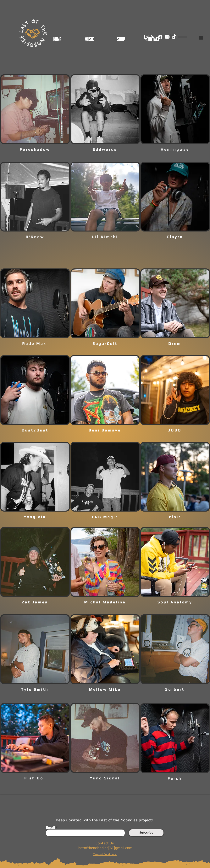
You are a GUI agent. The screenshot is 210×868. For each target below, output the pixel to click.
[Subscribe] (146, 833)
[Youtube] (167, 37)
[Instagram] (153, 37)
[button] (201, 37)
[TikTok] (174, 37)
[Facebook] (160, 37)
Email (50, 828)
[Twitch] (146, 37)
